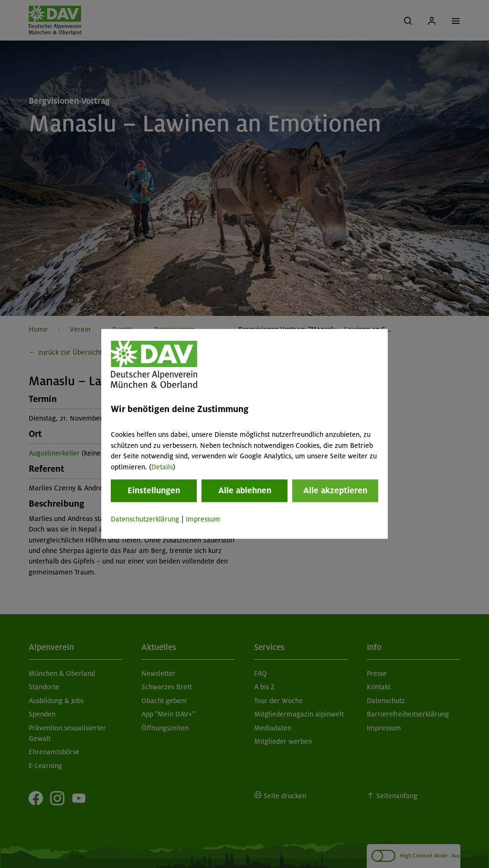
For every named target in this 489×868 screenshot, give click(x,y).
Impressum (203, 519)
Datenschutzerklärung (145, 519)
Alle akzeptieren (335, 490)
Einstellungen (154, 490)
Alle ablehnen (245, 490)
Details (162, 467)
